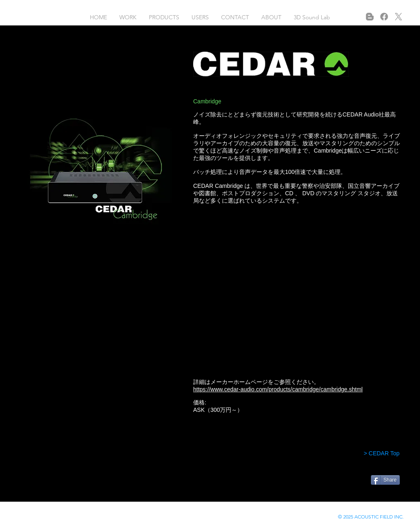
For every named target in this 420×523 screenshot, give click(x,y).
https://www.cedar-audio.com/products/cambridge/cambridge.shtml (278, 389)
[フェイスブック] (384, 17)
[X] (398, 17)
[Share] (385, 480)
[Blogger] (370, 17)
